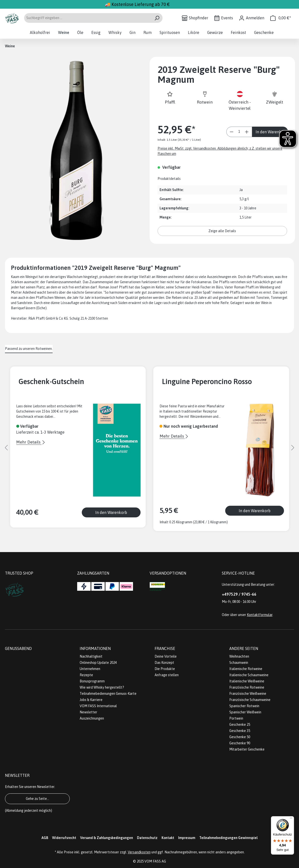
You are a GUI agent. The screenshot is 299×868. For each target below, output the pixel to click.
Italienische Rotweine (246, 669)
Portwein (236, 718)
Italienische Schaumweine (249, 675)
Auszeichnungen (92, 718)
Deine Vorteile (166, 656)
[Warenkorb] (281, 18)
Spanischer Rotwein (244, 706)
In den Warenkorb (271, 132)
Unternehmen (90, 669)
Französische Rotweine (247, 687)
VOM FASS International (98, 706)
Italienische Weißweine (247, 681)
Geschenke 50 (240, 737)
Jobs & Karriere (91, 700)
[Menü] (291, 819)
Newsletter (88, 712)
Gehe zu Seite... (37, 799)
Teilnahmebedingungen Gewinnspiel (228, 838)
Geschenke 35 (240, 731)
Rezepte (86, 675)
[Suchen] (157, 18)
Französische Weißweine (248, 694)
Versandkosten (139, 852)
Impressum (187, 838)
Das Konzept (164, 663)
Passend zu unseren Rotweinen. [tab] (29, 349)
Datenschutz (147, 838)
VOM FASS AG (155, 861)
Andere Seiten (244, 648)
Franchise (165, 648)
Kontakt (168, 838)
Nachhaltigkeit (91, 656)
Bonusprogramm (92, 681)
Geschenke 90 (240, 743)
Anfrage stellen (167, 675)
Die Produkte (165, 669)
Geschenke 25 (240, 725)
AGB (45, 838)
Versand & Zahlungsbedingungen (107, 838)
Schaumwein (239, 663)
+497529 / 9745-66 (239, 594)
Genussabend (18, 648)
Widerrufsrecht (64, 838)
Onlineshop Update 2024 (98, 663)
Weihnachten (239, 656)
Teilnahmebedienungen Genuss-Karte (108, 694)
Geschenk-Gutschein (51, 381)
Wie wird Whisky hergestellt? (102, 687)
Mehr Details (29, 442)
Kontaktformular (260, 615)
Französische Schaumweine (250, 700)
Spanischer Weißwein (245, 712)
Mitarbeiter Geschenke (247, 749)
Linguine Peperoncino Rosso (207, 381)
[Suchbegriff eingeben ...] (88, 18)
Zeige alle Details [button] (222, 231)
